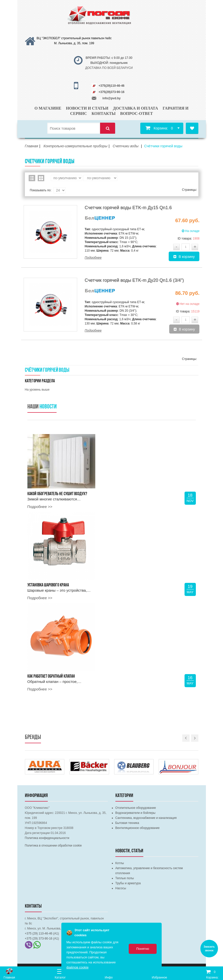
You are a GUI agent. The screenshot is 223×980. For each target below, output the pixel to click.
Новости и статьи (87, 108)
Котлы (120, 863)
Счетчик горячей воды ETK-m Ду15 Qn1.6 (128, 208)
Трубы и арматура (128, 883)
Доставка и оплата (135, 108)
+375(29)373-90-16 (111, 92)
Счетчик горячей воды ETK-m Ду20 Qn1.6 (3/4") (134, 280)
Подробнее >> (40, 507)
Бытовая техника (127, 823)
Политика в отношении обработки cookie (53, 846)
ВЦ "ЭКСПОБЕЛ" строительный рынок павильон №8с (74, 38)
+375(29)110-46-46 (111, 86)
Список (32, 178)
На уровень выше (37, 390)
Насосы (121, 888)
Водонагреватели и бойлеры (136, 813)
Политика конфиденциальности (47, 838)
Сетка (41, 178)
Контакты (104, 113)
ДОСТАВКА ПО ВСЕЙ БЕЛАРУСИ (109, 68)
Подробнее (93, 258)
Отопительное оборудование (136, 808)
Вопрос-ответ (137, 113)
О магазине (48, 108)
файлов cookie (77, 967)
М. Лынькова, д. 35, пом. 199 (74, 43)
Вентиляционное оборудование (138, 828)
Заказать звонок (209, 949)
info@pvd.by (111, 98)
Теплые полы (125, 878)
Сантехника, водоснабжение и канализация (146, 818)
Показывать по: (41, 190)
